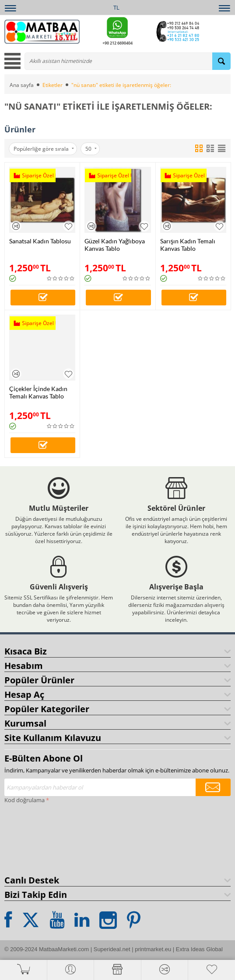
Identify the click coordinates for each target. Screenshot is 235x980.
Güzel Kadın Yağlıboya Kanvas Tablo (115, 245)
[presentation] (40, 838)
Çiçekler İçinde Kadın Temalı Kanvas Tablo (38, 392)
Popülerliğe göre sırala (44, 149)
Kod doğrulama (25, 800)
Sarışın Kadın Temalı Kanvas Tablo (188, 245)
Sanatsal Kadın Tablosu (40, 241)
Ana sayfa (22, 85)
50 (91, 149)
